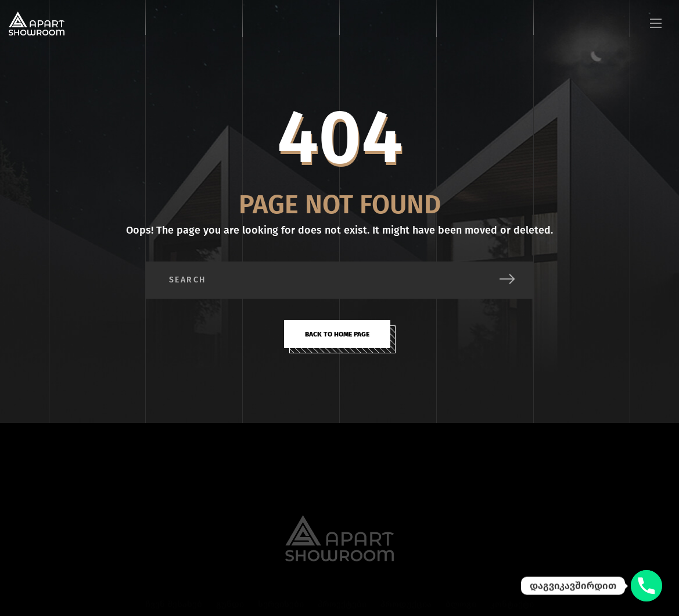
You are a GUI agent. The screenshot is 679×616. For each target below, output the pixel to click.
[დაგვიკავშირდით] (646, 586)
